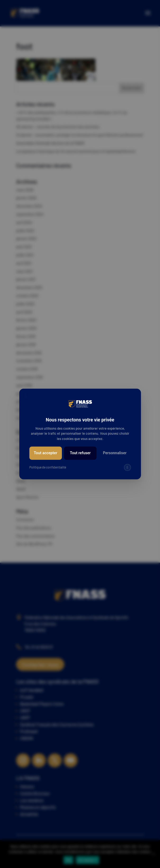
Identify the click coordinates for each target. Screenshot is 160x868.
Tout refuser (80, 453)
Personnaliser (115, 453)
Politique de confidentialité (48, 467)
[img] (127, 467)
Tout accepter (46, 453)
